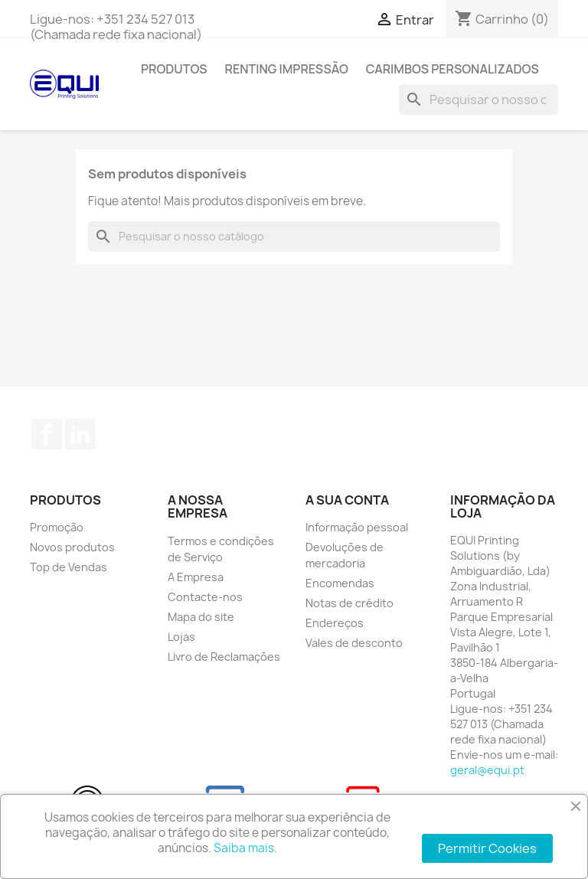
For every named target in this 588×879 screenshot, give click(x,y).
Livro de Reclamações (224, 657)
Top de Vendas (69, 567)
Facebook (47, 434)
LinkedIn (80, 434)
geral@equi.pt (487, 770)
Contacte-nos (205, 597)
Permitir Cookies (487, 848)
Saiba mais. (245, 848)
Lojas (181, 637)
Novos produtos (72, 547)
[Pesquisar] (479, 100)
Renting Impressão (287, 69)
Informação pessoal (357, 527)
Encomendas (340, 583)
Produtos (174, 69)
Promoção (57, 527)
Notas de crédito (350, 603)
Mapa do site (201, 617)
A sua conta (347, 500)
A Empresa (196, 577)
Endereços (335, 623)
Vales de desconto (354, 643)
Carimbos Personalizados (452, 69)
